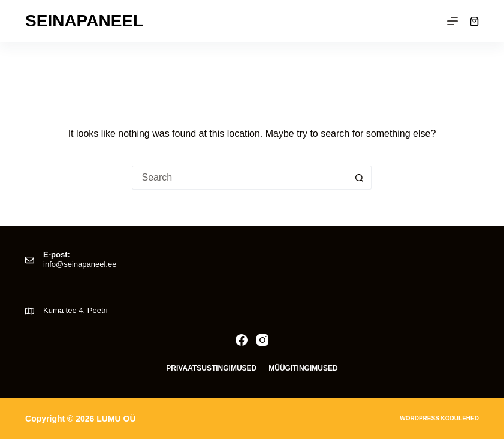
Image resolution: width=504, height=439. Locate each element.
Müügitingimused (303, 368)
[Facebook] (242, 340)
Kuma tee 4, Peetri (76, 310)
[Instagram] (262, 340)
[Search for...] (240, 178)
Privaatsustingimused (211, 368)
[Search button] (360, 178)
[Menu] (452, 21)
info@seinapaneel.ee (80, 264)
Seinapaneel (84, 21)
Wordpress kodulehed (439, 418)
